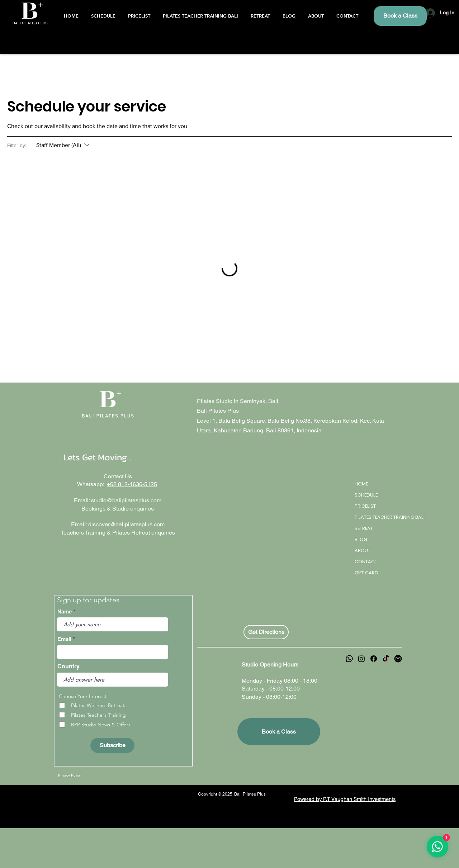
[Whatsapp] (349, 659)
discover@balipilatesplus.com (126, 524)
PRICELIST (365, 506)
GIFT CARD (366, 573)
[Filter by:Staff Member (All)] (64, 145)
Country (68, 667)
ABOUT (363, 551)
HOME (361, 484)
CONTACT (366, 562)
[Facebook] (374, 659)
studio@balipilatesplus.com (126, 500)
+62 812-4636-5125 (132, 484)
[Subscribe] (112, 745)
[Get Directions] (266, 632)
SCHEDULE (366, 495)
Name (65, 611)
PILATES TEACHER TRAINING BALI (380, 517)
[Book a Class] (400, 16)
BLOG (361, 539)
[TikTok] (386, 659)
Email (64, 639)
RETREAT (364, 528)
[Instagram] (361, 659)
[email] (398, 659)
